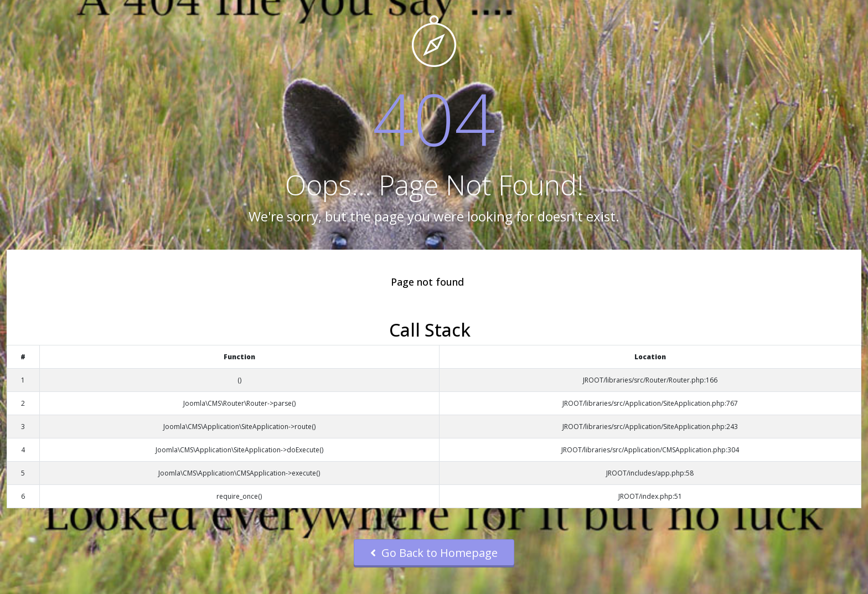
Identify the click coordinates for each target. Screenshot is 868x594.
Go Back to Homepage (434, 553)
